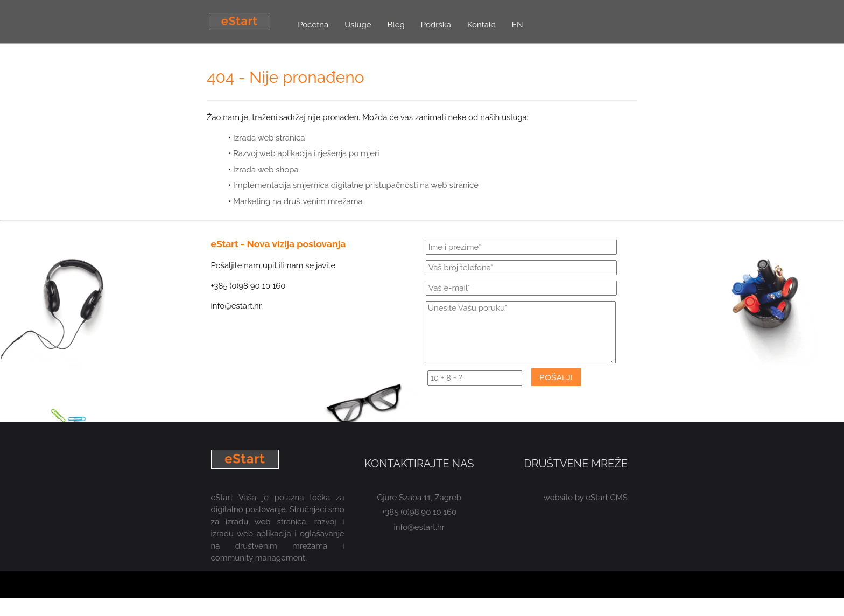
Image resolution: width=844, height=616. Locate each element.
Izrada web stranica (269, 138)
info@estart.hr (420, 527)
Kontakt (481, 25)
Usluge (358, 25)
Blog (396, 25)
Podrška (436, 25)
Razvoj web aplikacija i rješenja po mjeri (306, 153)
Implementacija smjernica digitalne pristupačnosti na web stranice (356, 185)
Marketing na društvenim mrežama (298, 201)
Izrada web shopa (266, 170)
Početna (313, 25)
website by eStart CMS (586, 498)
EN (518, 25)
